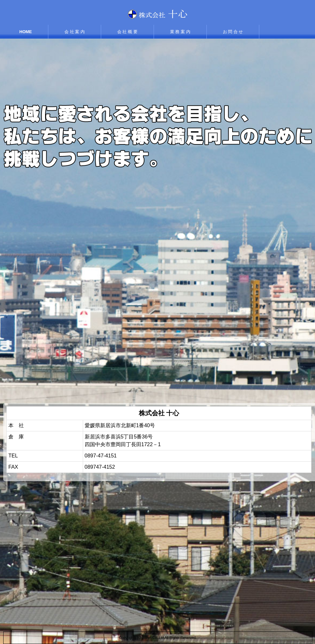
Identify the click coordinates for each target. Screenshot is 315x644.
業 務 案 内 (180, 32)
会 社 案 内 (75, 32)
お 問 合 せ (233, 32)
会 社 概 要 (127, 32)
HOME (26, 32)
